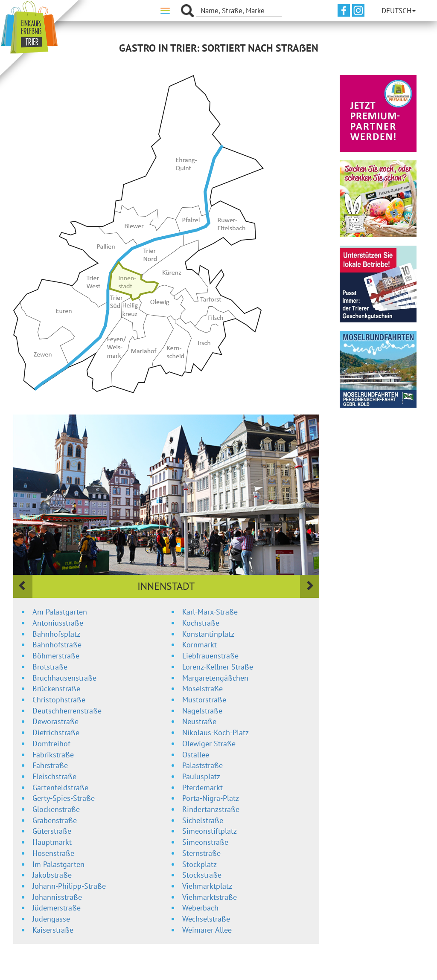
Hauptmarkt (52, 842)
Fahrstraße (50, 765)
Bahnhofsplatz (56, 634)
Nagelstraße (202, 711)
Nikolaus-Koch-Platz (216, 732)
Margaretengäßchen (215, 678)
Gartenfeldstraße (60, 787)
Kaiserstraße (53, 930)
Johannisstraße (57, 897)
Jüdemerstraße (57, 908)
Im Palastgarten (58, 864)
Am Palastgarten (60, 612)
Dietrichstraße (56, 732)
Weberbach (200, 908)
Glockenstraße (56, 809)
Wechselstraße (206, 919)
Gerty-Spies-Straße (64, 798)
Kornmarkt (200, 645)
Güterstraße (52, 831)
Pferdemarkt (202, 787)
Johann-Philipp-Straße (69, 886)
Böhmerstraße (56, 656)
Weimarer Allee (207, 930)
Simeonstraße (205, 842)
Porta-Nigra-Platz (211, 798)
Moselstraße (202, 689)
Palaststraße (202, 765)
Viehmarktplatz (207, 886)
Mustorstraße (204, 700)
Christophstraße (59, 700)
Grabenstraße (55, 820)
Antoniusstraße (58, 623)
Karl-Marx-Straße (210, 612)
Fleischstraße (54, 776)
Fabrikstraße (53, 755)
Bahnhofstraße (57, 645)
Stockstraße (202, 875)
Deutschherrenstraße (67, 711)
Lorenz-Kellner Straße (218, 667)
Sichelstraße (203, 820)
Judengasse (51, 919)
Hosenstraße (53, 853)
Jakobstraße (52, 875)
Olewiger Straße (209, 744)
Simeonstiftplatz (210, 831)
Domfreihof (51, 744)
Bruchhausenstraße (64, 678)
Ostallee (196, 755)
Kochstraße (201, 623)
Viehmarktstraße (210, 897)
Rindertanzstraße (211, 809)
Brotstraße (50, 667)
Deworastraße (55, 721)
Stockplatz (200, 864)
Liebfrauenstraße (210, 656)
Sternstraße (201, 853)
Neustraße (199, 721)
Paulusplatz (201, 776)
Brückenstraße (56, 689)
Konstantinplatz (208, 634)
